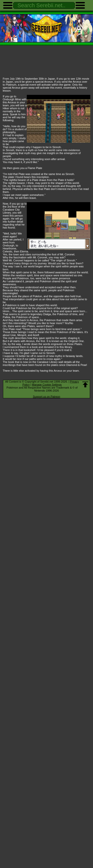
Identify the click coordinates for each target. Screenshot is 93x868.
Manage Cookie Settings (47, 385)
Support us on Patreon (46, 397)
